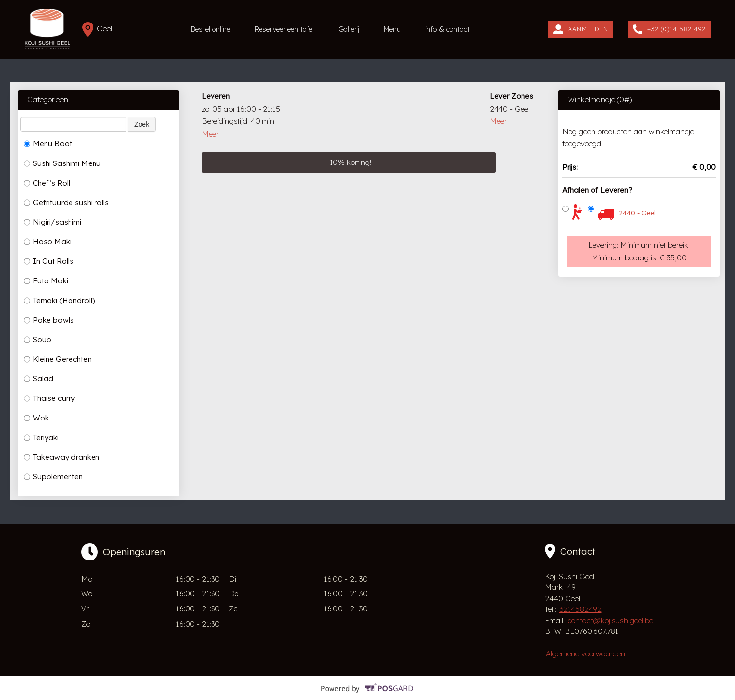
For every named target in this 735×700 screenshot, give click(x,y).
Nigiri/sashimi (53, 222)
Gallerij (349, 29)
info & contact (447, 29)
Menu (392, 29)
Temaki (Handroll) (59, 301)
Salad (39, 379)
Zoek (142, 124)
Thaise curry (49, 398)
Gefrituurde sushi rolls (66, 203)
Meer (210, 134)
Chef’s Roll (47, 183)
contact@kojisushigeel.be (610, 620)
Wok (36, 418)
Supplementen (53, 477)
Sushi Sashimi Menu (62, 163)
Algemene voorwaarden (586, 654)
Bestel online (211, 29)
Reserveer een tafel (284, 29)
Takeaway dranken (62, 457)
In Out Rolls (49, 261)
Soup (38, 340)
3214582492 (581, 609)
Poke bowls (49, 320)
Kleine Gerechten (58, 359)
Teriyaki (41, 438)
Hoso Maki (48, 242)
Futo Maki (46, 281)
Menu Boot (48, 144)
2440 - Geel (637, 213)
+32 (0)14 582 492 (669, 30)
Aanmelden (581, 30)
